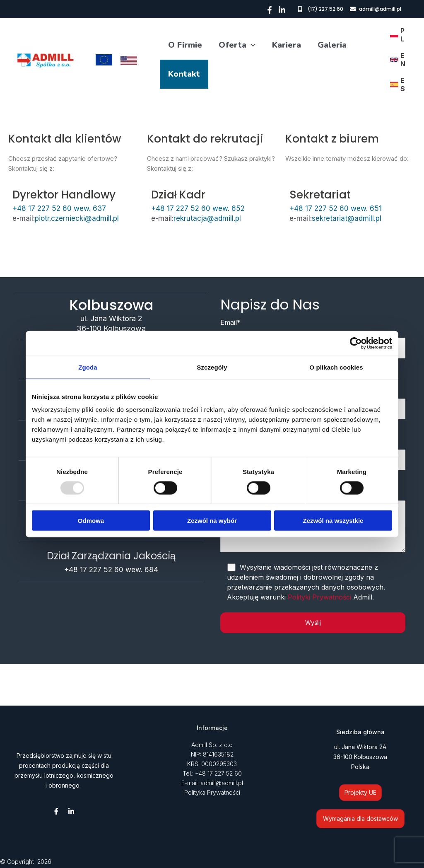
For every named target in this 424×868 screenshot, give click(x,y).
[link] (398, 35)
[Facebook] (270, 10)
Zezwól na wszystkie (333, 521)
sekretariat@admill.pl (347, 218)
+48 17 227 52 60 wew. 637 (59, 208)
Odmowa (91, 521)
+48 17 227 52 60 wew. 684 (111, 570)
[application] (251, 45)
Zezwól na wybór (212, 521)
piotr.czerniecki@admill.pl (77, 218)
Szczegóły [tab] (212, 367)
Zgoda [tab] (88, 367)
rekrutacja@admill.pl (207, 218)
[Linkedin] (282, 10)
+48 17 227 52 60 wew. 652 (198, 208)
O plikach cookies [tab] (336, 367)
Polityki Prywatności (319, 597)
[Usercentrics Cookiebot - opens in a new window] (356, 343)
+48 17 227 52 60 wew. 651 (336, 208)
